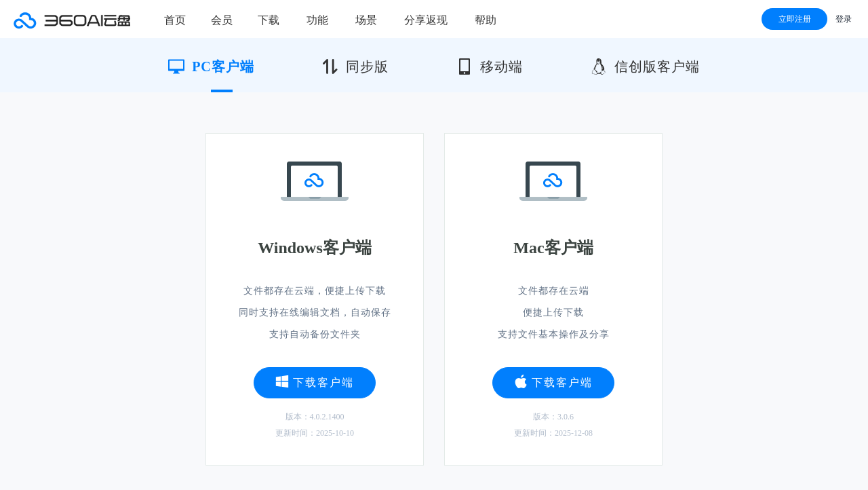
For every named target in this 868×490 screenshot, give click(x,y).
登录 (844, 19)
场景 (366, 20)
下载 (269, 20)
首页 (175, 20)
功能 (317, 20)
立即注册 (795, 19)
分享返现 (426, 20)
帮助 (486, 20)
